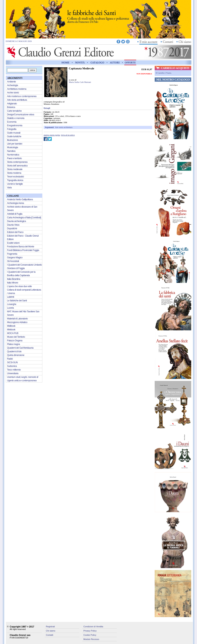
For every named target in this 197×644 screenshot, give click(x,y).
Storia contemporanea (17, 162)
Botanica (11, 107)
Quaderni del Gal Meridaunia (20, 348)
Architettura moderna (17, 89)
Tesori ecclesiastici (15, 177)
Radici (10, 359)
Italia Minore (13, 283)
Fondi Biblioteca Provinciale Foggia (23, 250)
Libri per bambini (15, 144)
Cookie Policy (90, 635)
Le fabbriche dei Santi (17, 301)
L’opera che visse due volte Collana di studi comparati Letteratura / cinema (24, 290)
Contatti (50, 635)
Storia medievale (15, 169)
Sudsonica (12, 366)
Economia (12, 122)
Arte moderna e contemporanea (22, 96)
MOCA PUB (13, 333)
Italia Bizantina (14, 279)
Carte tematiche (14, 111)
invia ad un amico (68, 135)
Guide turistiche (14, 136)
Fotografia (12, 129)
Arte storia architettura (64, 127)
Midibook (11, 326)
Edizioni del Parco (15, 232)
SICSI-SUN (12, 362)
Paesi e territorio (15, 158)
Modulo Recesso (91, 639)
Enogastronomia (15, 125)
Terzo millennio (14, 370)
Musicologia (13, 147)
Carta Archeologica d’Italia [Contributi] (24, 218)
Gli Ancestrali (13, 261)
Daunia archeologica (17, 221)
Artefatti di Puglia (15, 214)
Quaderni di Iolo (14, 351)
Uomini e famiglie (15, 184)
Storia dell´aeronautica (17, 166)
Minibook (11, 330)
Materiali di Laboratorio (18, 319)
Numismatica (13, 155)
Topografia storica (15, 180)
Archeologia (13, 85)
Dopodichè (12, 229)
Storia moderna (14, 173)
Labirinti (11, 297)
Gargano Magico (15, 258)
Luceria (10, 308)
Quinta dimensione (16, 355)
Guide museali (14, 133)
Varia (9, 188)
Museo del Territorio (16, 337)
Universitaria (13, 373)
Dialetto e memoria (16, 118)
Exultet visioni (13, 243)
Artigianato (12, 104)
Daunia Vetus (13, 225)
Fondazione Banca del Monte (21, 247)
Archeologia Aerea (16, 203)
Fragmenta (12, 254)
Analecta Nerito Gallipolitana (20, 199)
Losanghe (12, 304)
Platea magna (14, 344)
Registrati (50, 627)
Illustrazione (13, 140)
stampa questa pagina (52, 135)
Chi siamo (51, 631)
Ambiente (12, 82)
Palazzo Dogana (15, 341)
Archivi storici (13, 93)
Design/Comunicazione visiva (21, 115)
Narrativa (11, 151)
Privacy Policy (90, 631)
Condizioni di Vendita (93, 627)
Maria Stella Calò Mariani (80, 82)
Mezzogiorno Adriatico (17, 322)
